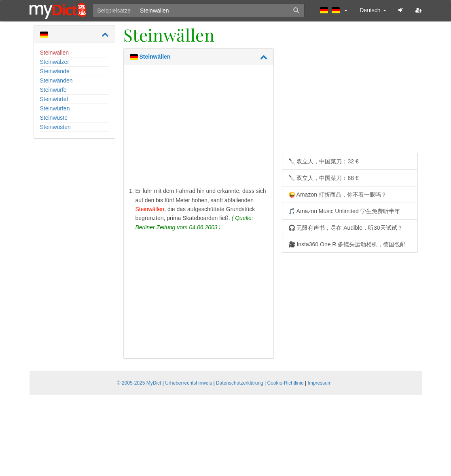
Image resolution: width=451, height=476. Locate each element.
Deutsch (373, 10)
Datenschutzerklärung (240, 383)
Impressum (319, 383)
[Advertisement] (199, 128)
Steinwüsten (55, 127)
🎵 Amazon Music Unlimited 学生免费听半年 (344, 211)
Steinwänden (56, 80)
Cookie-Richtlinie (286, 383)
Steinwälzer (55, 62)
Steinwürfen (55, 108)
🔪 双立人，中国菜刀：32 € (324, 161)
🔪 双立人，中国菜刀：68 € (324, 178)
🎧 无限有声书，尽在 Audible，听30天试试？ (346, 228)
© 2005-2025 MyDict (139, 383)
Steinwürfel (54, 99)
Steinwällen (55, 53)
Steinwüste (54, 118)
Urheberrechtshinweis (188, 383)
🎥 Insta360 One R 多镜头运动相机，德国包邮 (347, 244)
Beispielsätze (114, 11)
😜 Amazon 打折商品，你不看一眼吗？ (338, 195)
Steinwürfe (53, 90)
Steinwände (55, 71)
